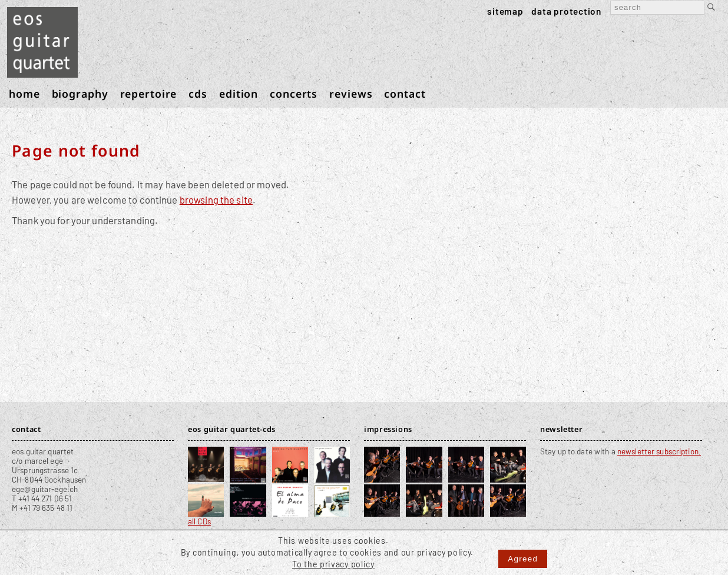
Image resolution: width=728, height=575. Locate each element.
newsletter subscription (658, 451)
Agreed (523, 559)
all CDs (199, 521)
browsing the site (216, 200)
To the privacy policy (333, 564)
